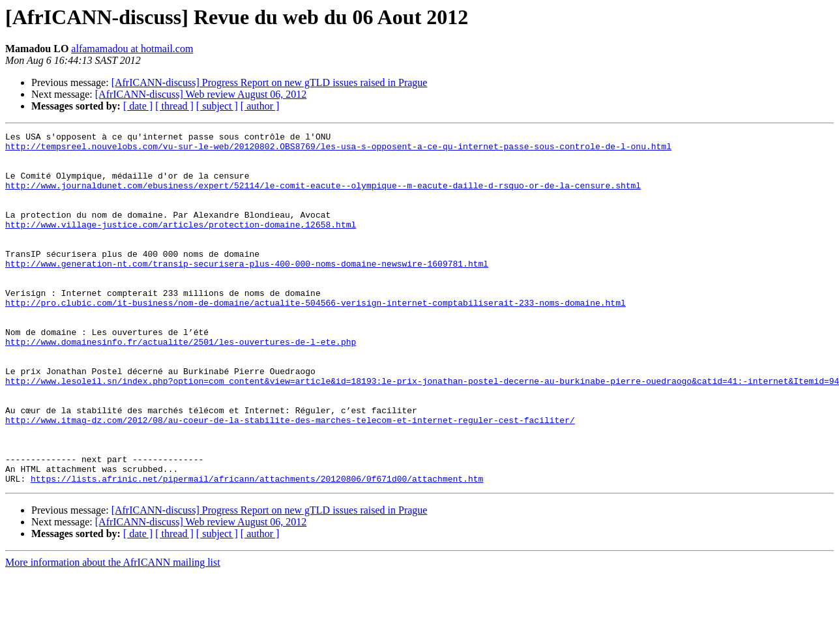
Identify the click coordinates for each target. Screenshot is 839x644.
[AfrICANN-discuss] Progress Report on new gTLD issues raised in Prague (270, 82)
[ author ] (260, 106)
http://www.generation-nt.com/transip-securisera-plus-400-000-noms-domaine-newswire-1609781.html (247, 291)
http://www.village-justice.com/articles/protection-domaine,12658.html (181, 244)
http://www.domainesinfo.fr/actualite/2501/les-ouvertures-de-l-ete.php (181, 385)
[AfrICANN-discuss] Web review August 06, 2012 (201, 94)
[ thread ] (174, 106)
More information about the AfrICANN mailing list (113, 633)
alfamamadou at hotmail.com (132, 49)
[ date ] (138, 106)
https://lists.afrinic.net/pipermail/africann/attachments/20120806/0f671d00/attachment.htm (257, 549)
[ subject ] (217, 106)
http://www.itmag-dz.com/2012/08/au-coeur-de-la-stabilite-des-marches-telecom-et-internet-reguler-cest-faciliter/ (290, 478)
